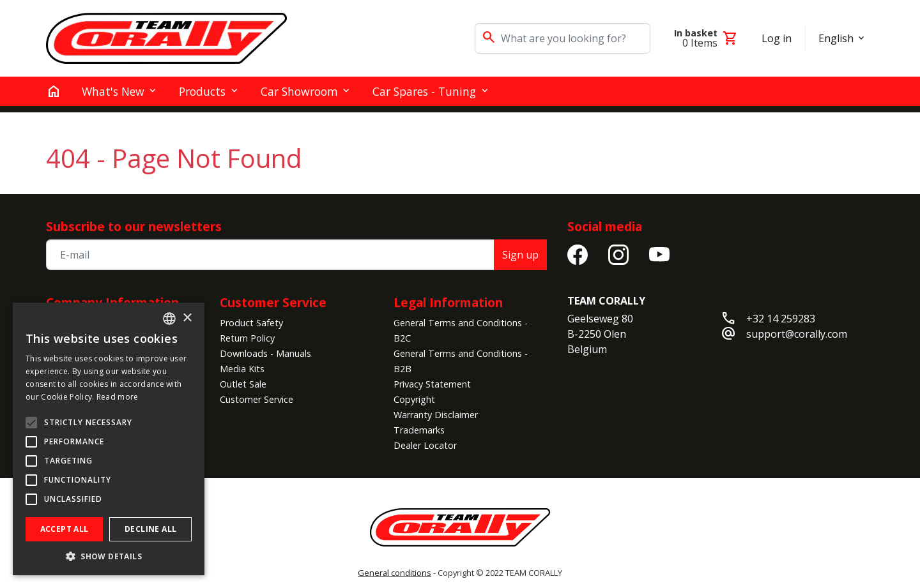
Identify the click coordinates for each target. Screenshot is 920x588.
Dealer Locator (425, 445)
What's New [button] (113, 91)
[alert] (109, 439)
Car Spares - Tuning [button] (424, 91)
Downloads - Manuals (265, 353)
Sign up (520, 255)
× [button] (187, 318)
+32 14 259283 (781, 319)
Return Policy (247, 338)
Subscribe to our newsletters (134, 226)
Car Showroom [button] (299, 91)
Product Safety (251, 323)
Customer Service (273, 302)
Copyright (414, 399)
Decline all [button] (150, 529)
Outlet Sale (243, 384)
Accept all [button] (65, 529)
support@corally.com (797, 334)
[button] (109, 556)
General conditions (395, 573)
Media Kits (242, 369)
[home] (54, 91)
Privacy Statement (432, 384)
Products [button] (202, 91)
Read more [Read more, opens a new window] (118, 397)
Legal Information (448, 302)
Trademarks (419, 430)
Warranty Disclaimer (436, 415)
